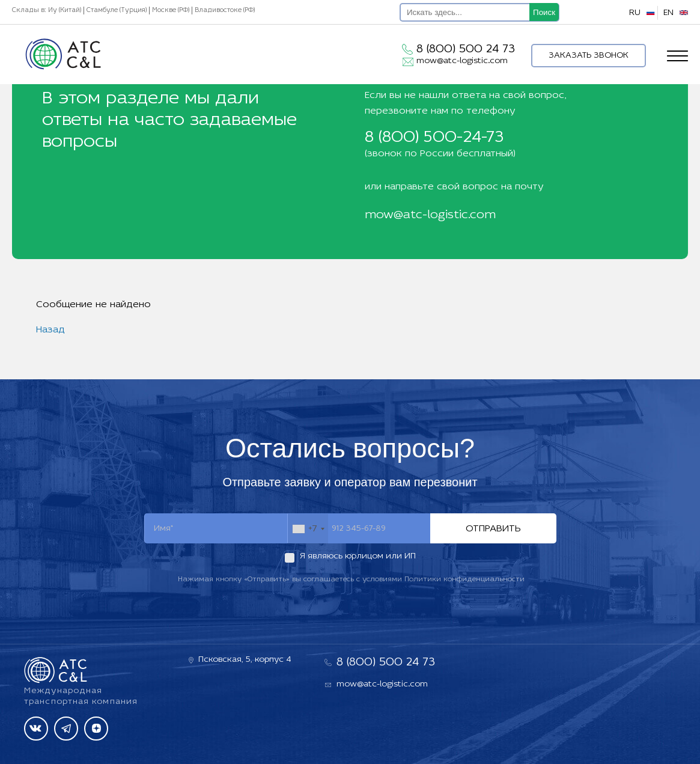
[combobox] (308, 529)
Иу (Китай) (65, 11)
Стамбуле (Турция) (117, 11)
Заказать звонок (589, 56)
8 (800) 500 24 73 (466, 49)
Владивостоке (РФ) (225, 11)
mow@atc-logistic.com (462, 61)
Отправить (493, 529)
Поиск (544, 12)
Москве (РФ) (171, 11)
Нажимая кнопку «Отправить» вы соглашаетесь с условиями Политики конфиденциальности (351, 579)
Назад (50, 330)
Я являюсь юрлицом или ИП (358, 556)
